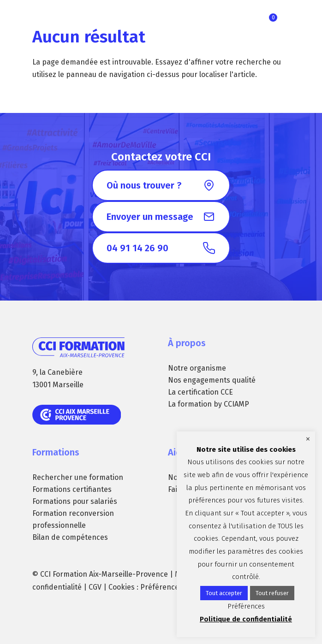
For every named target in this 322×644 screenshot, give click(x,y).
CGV (95, 587)
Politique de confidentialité (246, 619)
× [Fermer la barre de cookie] (308, 439)
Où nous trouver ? (144, 185)
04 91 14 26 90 (137, 248)
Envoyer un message (150, 217)
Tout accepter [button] (224, 593)
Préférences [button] (161, 587)
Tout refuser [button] (272, 593)
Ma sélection (273, 18)
